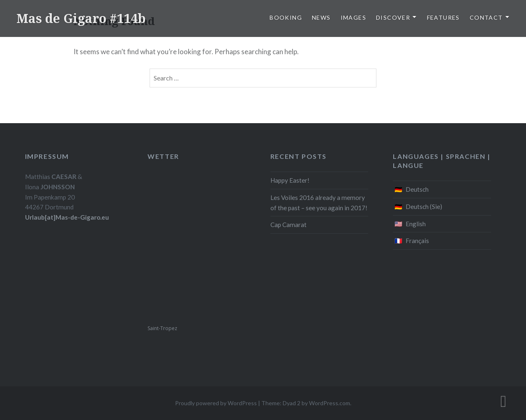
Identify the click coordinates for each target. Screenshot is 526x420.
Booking (286, 17)
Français (417, 241)
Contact (486, 17)
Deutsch (417, 189)
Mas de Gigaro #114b (81, 18)
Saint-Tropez (162, 328)
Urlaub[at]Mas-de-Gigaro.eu (67, 217)
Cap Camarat (288, 225)
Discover (393, 17)
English (416, 224)
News (321, 17)
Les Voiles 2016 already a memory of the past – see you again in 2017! (319, 203)
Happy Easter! (290, 180)
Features (443, 17)
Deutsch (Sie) (424, 207)
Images (353, 17)
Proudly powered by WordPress (216, 403)
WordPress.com (330, 403)
